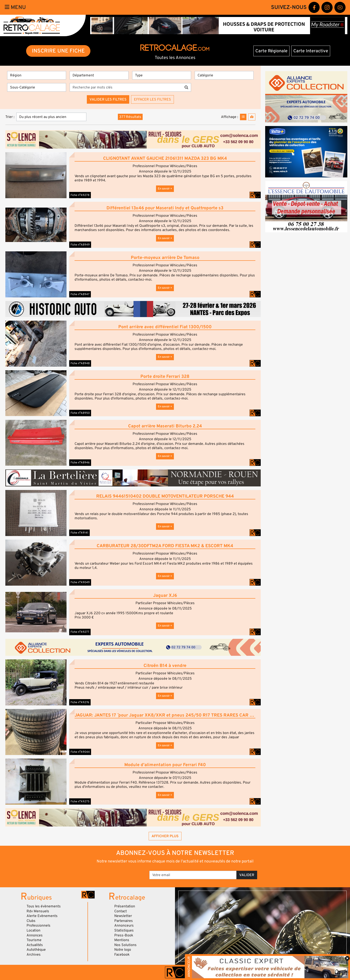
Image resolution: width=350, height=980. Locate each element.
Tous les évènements (44, 906)
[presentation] (112, 873)
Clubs (31, 921)
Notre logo (123, 950)
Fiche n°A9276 (80, 702)
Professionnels (39, 925)
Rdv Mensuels (38, 911)
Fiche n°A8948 (80, 363)
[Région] (37, 75)
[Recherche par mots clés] (126, 87)
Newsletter (123, 916)
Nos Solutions (125, 945)
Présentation (125, 906)
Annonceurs (124, 925)
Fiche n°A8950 (80, 413)
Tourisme (34, 940)
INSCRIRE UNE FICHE (58, 51)
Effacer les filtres (152, 99)
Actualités (35, 945)
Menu (15, 7)
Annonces (35, 935)
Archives (34, 955)
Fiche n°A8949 (80, 245)
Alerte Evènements (42, 916)
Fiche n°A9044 (80, 752)
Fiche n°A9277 (80, 632)
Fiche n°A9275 (80, 801)
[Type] (162, 75)
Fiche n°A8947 (80, 294)
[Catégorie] (224, 75)
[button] (36, 175)
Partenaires (124, 921)
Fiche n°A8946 (80, 463)
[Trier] (51, 117)
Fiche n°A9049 (80, 582)
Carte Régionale (271, 51)
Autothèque (36, 950)
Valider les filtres (108, 99)
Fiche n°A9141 (79, 533)
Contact (121, 911)
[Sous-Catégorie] (37, 87)
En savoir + (165, 189)
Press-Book (124, 935)
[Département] (99, 75)
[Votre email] (193, 875)
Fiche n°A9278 (80, 195)
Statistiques (124, 930)
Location (33, 930)
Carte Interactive (311, 51)
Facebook (122, 955)
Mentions (122, 940)
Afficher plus (165, 836)
